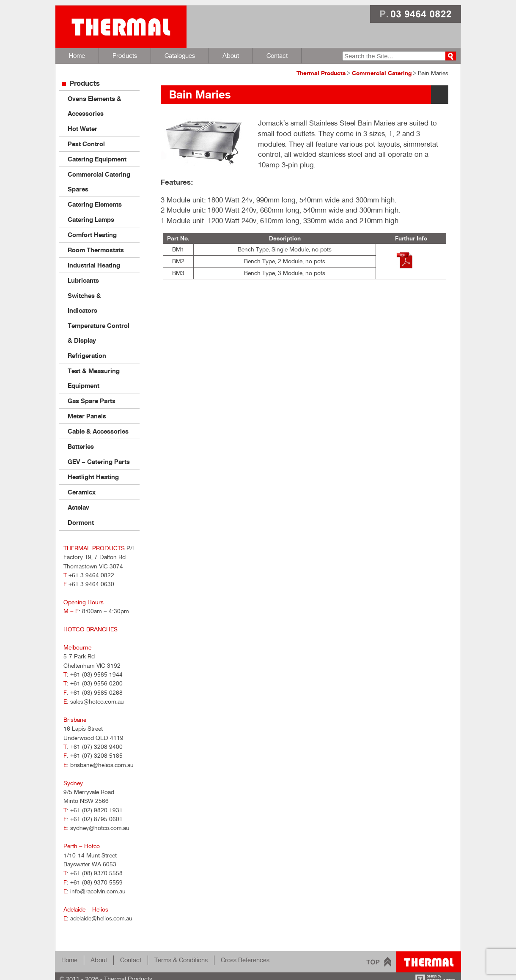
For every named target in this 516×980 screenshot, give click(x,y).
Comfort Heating (92, 235)
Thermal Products (121, 27)
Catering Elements (95, 204)
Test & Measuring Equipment (94, 378)
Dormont (81, 523)
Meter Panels (87, 416)
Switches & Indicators (84, 303)
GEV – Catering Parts (99, 462)
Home (77, 56)
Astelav (78, 507)
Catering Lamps (91, 220)
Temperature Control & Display (99, 333)
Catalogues (180, 56)
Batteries (81, 446)
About (231, 56)
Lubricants (83, 280)
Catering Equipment (97, 159)
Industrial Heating (94, 265)
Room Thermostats (96, 250)
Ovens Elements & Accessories (95, 106)
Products (125, 56)
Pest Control (86, 144)
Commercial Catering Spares (99, 182)
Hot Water (82, 129)
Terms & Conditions (181, 960)
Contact (277, 56)
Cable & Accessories (98, 431)
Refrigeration (87, 356)
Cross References (245, 960)
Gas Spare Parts (92, 401)
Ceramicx (82, 492)
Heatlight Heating (93, 477)
